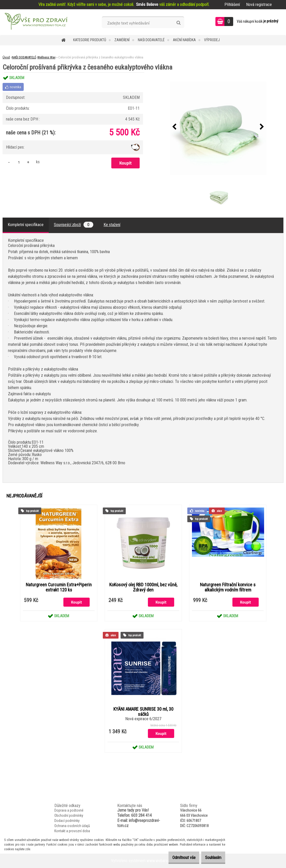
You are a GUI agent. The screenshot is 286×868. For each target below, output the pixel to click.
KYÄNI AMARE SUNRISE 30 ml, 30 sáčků (143, 712)
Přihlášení (232, 5)
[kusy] (19, 162)
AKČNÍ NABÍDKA (184, 40)
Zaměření (122, 40)
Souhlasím (211, 858)
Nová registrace (259, 5)
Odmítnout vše (176, 858)
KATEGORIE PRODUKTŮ (90, 40)
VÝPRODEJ (212, 40)
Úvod (6, 57)
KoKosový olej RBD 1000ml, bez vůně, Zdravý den (143, 587)
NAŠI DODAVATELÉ (151, 40)
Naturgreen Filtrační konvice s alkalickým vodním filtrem (228, 587)
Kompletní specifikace (26, 225)
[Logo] (35, 22)
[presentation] (174, 127)
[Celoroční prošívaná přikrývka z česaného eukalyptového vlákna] (218, 127)
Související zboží (74, 225)
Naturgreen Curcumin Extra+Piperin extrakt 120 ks (59, 587)
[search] (178, 23)
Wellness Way (46, 57)
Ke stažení (112, 225)
